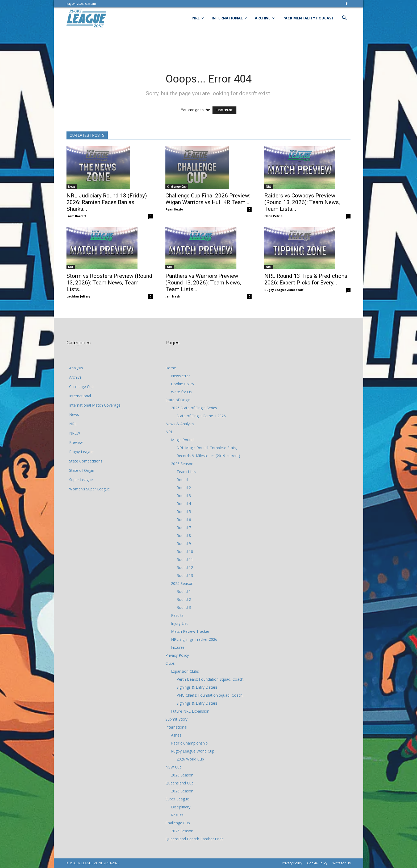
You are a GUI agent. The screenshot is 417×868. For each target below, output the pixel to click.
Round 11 (185, 559)
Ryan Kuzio (174, 209)
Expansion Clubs (185, 671)
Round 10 (185, 551)
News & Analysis (180, 424)
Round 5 (184, 512)
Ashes (176, 735)
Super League (81, 480)
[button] (344, 18)
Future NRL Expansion (190, 711)
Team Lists (186, 472)
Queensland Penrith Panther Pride (195, 839)
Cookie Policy (183, 384)
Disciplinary (181, 807)
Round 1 (184, 480)
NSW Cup (174, 767)
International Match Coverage (95, 405)
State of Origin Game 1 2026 (201, 416)
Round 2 (184, 488)
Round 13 (185, 575)
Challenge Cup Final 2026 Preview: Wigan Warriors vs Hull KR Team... (208, 199)
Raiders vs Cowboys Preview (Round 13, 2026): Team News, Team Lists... (302, 202)
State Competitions (86, 461)
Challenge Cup (177, 187)
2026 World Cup (190, 759)
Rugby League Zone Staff (284, 290)
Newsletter (180, 376)
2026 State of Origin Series (194, 408)
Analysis (76, 368)
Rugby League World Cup (193, 751)
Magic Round (182, 440)
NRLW (75, 433)
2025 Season (182, 583)
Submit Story (176, 719)
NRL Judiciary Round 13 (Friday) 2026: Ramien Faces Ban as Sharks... (107, 202)
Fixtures (178, 647)
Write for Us (181, 392)
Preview (76, 442)
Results (177, 615)
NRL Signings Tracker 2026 (194, 639)
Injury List (179, 623)
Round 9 (184, 543)
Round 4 (184, 504)
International (229, 18)
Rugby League (81, 452)
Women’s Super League (89, 489)
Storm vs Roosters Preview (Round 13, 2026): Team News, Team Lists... (109, 283)
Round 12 (185, 567)
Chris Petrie (273, 216)
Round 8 (184, 536)
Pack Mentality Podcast (308, 18)
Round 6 (184, 520)
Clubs (170, 663)
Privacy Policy (177, 655)
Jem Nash (173, 296)
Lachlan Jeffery (78, 296)
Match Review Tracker (190, 631)
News (72, 187)
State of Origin (82, 470)
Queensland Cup (180, 783)
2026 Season (182, 464)
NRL (198, 18)
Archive (265, 18)
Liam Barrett (76, 216)
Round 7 (184, 528)
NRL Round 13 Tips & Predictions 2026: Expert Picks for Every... (306, 279)
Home (171, 368)
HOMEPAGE (224, 110)
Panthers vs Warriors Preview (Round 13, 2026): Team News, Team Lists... (203, 283)
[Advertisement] (208, 47)
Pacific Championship (189, 743)
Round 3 (184, 496)
